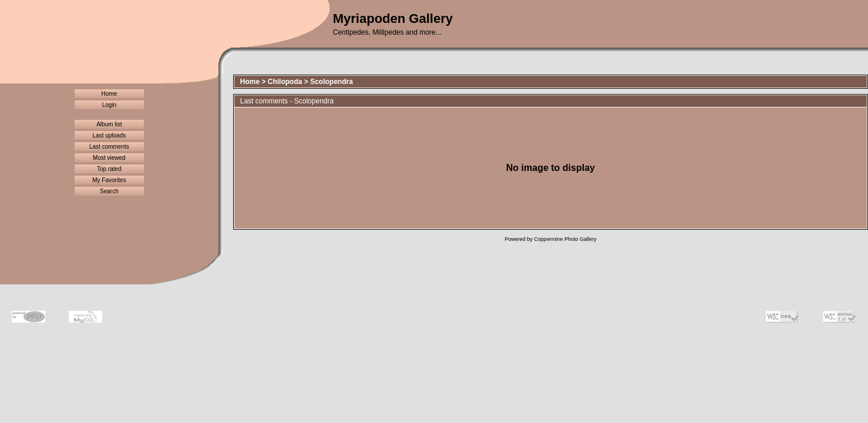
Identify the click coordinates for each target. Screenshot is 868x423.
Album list (109, 124)
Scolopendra (332, 82)
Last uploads (110, 135)
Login (109, 105)
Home (110, 94)
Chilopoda (285, 82)
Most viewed (109, 158)
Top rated (109, 169)
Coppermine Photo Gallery (565, 239)
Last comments (109, 147)
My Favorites (109, 180)
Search (109, 191)
